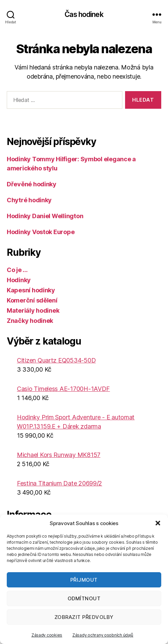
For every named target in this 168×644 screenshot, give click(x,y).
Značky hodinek (30, 321)
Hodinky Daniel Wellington (45, 216)
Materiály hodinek (33, 310)
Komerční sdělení (32, 300)
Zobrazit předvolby (84, 617)
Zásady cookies (47, 635)
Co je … (17, 270)
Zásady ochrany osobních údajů (103, 635)
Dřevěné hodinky (32, 184)
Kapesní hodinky (31, 290)
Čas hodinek (84, 14)
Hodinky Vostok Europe (41, 232)
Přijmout (84, 580)
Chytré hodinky (29, 200)
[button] (158, 523)
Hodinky (19, 280)
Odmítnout (84, 598)
